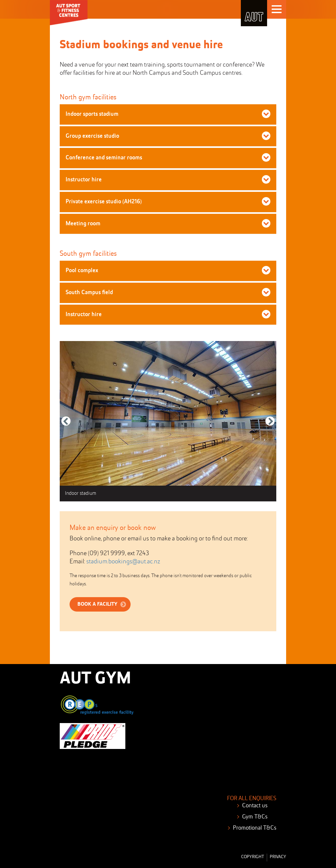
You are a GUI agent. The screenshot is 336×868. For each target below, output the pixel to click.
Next (270, 425)
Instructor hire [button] (84, 180)
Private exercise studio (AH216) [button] (104, 202)
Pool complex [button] (82, 271)
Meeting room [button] (83, 224)
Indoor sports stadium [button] (92, 114)
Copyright (253, 857)
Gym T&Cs (255, 817)
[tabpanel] (168, 421)
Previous (66, 425)
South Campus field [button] (89, 293)
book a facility (97, 604)
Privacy (278, 857)
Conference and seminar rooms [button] (104, 158)
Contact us (255, 806)
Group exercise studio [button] (92, 136)
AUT (254, 13)
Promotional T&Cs (255, 828)
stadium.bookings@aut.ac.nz (123, 562)
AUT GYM (95, 679)
